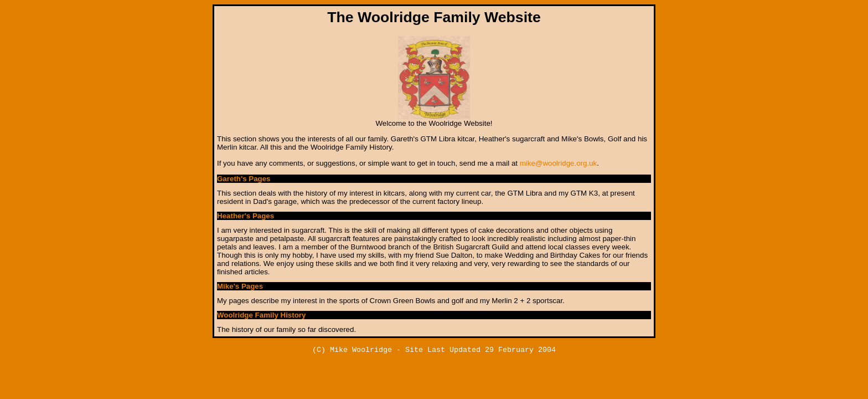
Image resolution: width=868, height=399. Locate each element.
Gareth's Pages (244, 179)
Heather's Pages (246, 216)
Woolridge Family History (261, 315)
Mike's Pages (240, 286)
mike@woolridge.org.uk (558, 163)
